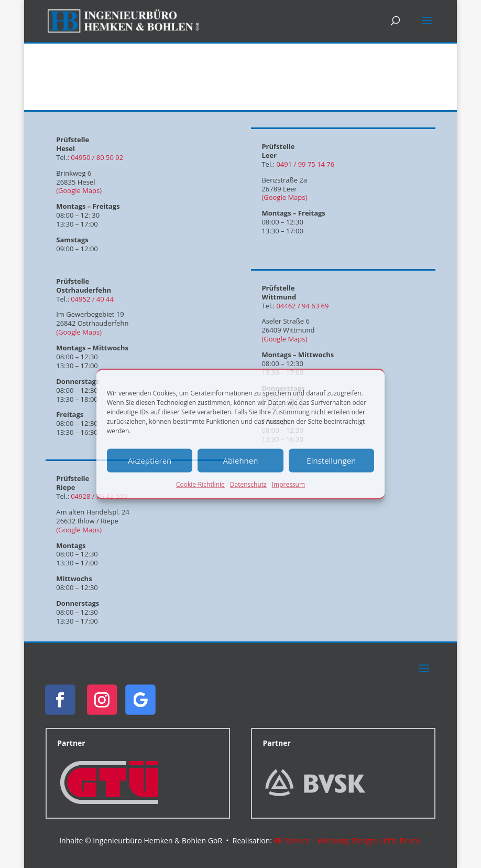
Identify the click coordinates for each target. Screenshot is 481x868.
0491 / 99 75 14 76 (305, 164)
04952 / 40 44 (92, 299)
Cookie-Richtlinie (200, 484)
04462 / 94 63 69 (302, 306)
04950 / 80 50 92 (97, 157)
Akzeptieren (150, 460)
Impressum (288, 484)
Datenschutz (248, 484)
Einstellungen (331, 460)
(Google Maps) (79, 190)
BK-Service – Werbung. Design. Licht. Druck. (347, 840)
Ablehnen (241, 460)
